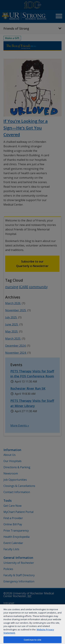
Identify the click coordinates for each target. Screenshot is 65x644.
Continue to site (32, 640)
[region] (32, 624)
